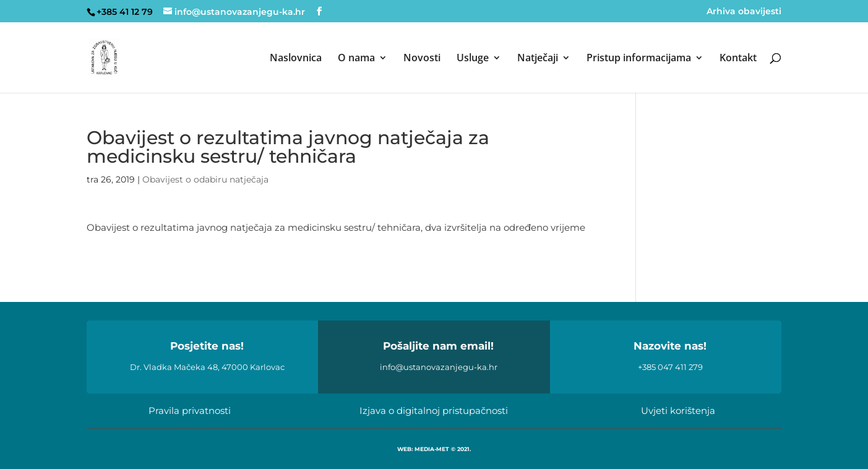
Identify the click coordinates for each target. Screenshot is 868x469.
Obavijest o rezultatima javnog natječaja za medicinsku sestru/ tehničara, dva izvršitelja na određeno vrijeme (336, 227)
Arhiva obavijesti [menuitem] (744, 12)
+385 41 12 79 (125, 12)
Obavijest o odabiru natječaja (205, 179)
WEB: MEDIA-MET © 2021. (434, 449)
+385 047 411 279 (670, 367)
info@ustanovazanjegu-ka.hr (439, 367)
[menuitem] (296, 73)
